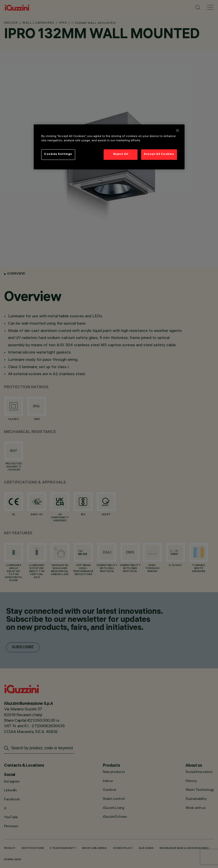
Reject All (121, 154)
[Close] (178, 131)
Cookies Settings (58, 154)
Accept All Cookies (159, 154)
